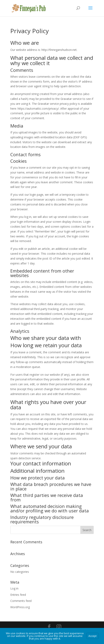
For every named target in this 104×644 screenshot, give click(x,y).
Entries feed (18, 595)
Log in (14, 588)
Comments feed (21, 601)
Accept (92, 636)
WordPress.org (20, 607)
